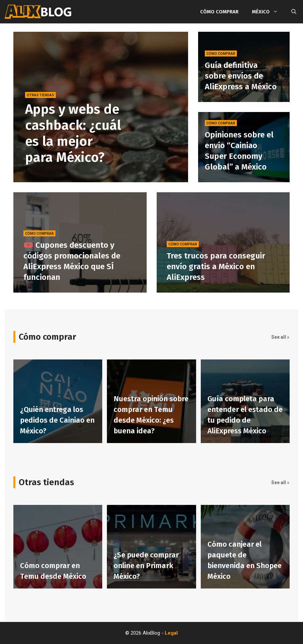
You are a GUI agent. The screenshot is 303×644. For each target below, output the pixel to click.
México (268, 12)
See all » (280, 337)
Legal (171, 633)
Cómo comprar (219, 12)
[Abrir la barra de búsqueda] (294, 12)
